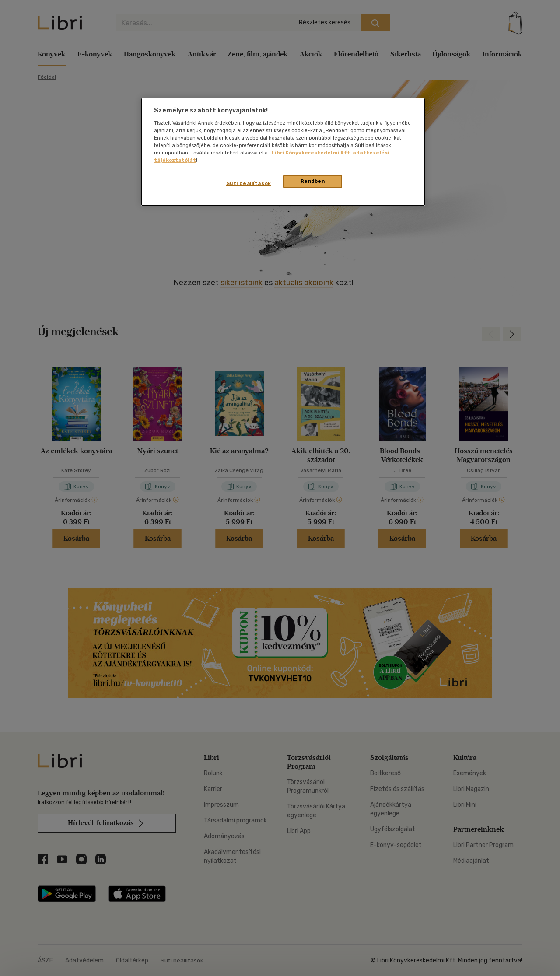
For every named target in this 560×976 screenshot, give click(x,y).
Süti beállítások (249, 183)
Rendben (313, 181)
